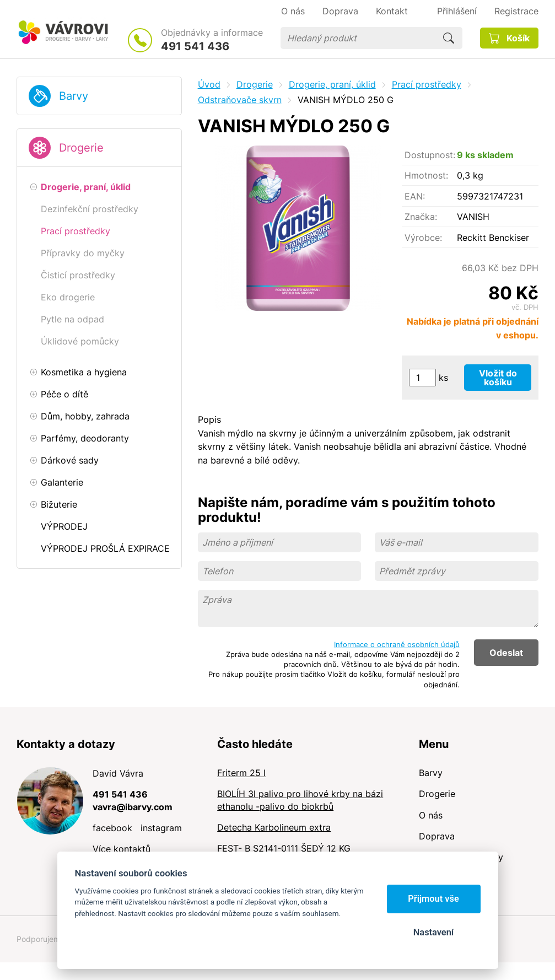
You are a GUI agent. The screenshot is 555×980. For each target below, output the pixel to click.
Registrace (516, 11)
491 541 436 (195, 46)
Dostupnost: (430, 155)
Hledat (449, 38)
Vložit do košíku (498, 378)
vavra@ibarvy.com (133, 807)
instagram (161, 828)
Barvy (74, 96)
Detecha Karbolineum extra (274, 827)
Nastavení (433, 932)
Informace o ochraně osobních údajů (397, 644)
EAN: (415, 196)
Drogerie (81, 148)
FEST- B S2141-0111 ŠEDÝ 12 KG (284, 848)
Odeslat (506, 653)
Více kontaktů (122, 849)
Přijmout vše (433, 899)
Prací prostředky (427, 84)
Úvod (209, 84)
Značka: (421, 217)
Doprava (437, 836)
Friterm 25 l (241, 773)
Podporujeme (41, 939)
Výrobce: (423, 238)
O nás (431, 815)
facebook (112, 828)
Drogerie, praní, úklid (332, 84)
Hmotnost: (426, 175)
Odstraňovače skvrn (240, 100)
